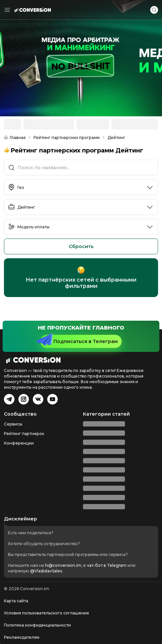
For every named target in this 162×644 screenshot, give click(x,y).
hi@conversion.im (63, 565)
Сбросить (81, 246)
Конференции (19, 443)
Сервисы (13, 424)
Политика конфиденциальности (37, 625)
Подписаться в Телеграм (79, 340)
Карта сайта (16, 601)
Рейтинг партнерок (24, 434)
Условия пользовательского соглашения (46, 613)
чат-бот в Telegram (107, 565)
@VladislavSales (46, 571)
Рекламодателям (22, 637)
